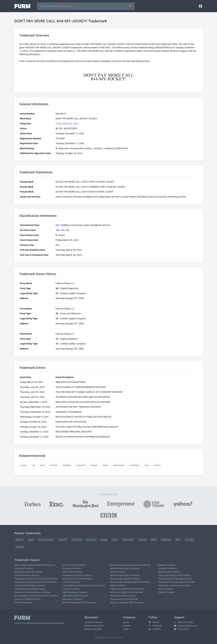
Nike (178, 540)
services (54, 465)
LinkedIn (155, 629)
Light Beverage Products (75, 592)
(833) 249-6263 (184, 622)
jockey (24, 465)
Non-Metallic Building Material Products (130, 582)
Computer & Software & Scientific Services (35, 582)
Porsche (142, 540)
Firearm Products (23, 602)
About (126, 622)
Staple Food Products (169, 572)
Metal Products (118, 572)
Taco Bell (189, 540)
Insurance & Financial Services (77, 579)
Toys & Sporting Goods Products (174, 575)
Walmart (20, 547)
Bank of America (46, 540)
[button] (201, 6)
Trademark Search (94, 622)
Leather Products (71, 589)
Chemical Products (24, 568)
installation (134, 465)
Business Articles (93, 629)
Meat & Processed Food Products (79, 602)
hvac (147, 465)
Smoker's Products (168, 568)
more (42, 465)
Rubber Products (167, 565)
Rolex (154, 540)
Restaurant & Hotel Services (124, 599)
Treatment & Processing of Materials (176, 582)
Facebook (91, 540)
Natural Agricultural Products (125, 579)
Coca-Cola (77, 540)
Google (104, 540)
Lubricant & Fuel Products (75, 596)
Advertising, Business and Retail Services (35, 565)
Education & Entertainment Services (32, 592)
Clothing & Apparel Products (29, 572)
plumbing (67, 465)
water (105, 465)
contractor (81, 465)
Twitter (154, 622)
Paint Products (118, 585)
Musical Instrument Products (125, 575)
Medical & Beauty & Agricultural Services (130, 565)
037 (58, 225)
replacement (119, 465)
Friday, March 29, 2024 (67, 124)
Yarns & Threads (166, 592)
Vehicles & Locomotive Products (174, 585)
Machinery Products (72, 599)
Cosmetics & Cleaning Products (30, 589)
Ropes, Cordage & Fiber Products (127, 602)
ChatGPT (63, 540)
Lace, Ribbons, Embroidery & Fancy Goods (83, 585)
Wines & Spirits (166, 589)
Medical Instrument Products (125, 568)
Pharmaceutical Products (123, 596)
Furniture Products (72, 568)
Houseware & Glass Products (77, 575)
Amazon (20, 540)
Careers (127, 626)
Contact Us (181, 629)
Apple (31, 540)
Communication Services (27, 575)
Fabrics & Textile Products (27, 599)
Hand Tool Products (72, 572)
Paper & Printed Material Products (127, 589)
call (33, 465)
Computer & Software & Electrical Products (36, 579)
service (157, 465)
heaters (94, 465)
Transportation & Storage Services (175, 579)
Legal (126, 629)
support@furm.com (186, 626)
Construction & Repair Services (30, 585)
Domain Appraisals (94, 626)
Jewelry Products (71, 582)
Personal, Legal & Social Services (127, 592)
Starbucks (166, 540)
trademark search (33, 623)
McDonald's (128, 540)
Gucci (115, 540)
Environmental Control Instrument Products (36, 596)
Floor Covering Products (74, 565)
